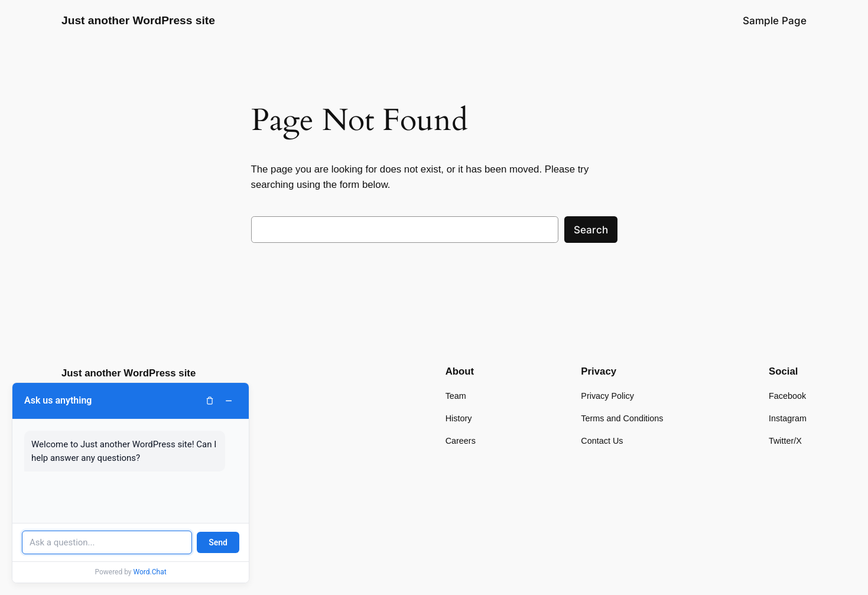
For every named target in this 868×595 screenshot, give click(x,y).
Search (591, 230)
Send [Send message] (218, 542)
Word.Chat (150, 572)
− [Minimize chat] (229, 401)
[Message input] (107, 542)
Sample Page (775, 21)
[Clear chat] (210, 401)
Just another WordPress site (138, 20)
